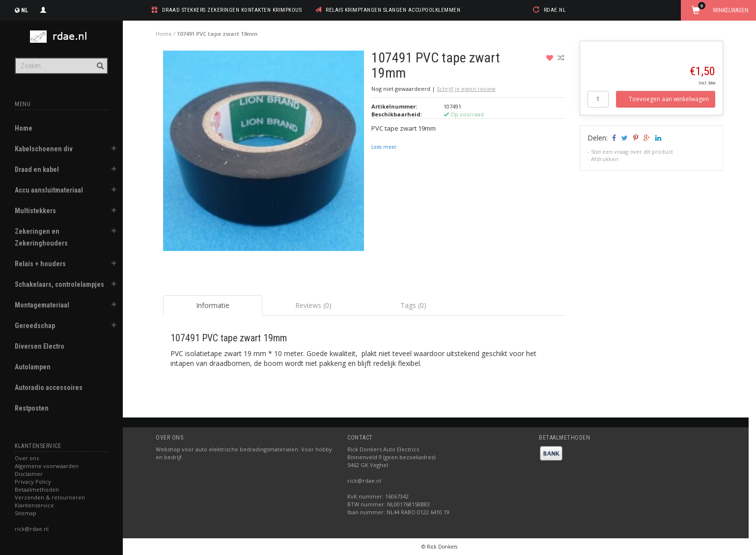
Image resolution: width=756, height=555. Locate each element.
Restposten (32, 408)
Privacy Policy (33, 482)
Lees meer (384, 147)
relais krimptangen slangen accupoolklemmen (393, 10)
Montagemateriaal (42, 305)
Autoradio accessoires (49, 388)
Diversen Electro (40, 346)
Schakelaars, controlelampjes (59, 284)
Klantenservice (34, 505)
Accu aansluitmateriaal (49, 190)
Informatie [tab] (213, 305)
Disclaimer (29, 474)
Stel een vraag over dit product (632, 152)
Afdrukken (605, 159)
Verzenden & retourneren (50, 497)
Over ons (27, 458)
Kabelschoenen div (44, 149)
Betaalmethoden (37, 489)
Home (24, 128)
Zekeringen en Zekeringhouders (41, 237)
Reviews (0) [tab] (313, 305)
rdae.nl (555, 10)
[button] (113, 150)
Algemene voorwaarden (47, 466)
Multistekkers (35, 211)
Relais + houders (40, 264)
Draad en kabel (37, 169)
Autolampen (33, 367)
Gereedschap (35, 326)
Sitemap (26, 513)
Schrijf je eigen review (466, 89)
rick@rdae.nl (32, 529)
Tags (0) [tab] (413, 305)
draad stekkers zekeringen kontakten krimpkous (232, 10)
